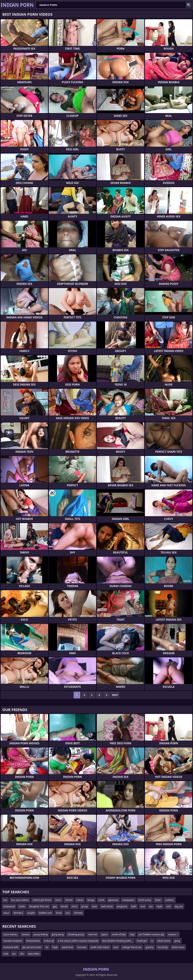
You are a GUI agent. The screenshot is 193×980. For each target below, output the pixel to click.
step (132, 934)
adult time (67, 947)
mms (74, 906)
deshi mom (178, 947)
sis (47, 947)
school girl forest (42, 900)
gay (55, 906)
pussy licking (41, 934)
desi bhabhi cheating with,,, (117, 941)
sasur (6, 913)
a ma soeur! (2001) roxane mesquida (78, 941)
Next (115, 695)
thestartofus (33, 941)
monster (82, 947)
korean (26, 934)
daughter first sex (39, 906)
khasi (59, 913)
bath (134, 906)
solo (168, 906)
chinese (78, 913)
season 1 (173, 934)
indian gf (49, 941)
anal (143, 906)
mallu (22, 906)
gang (177, 941)
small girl (142, 941)
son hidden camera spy (151, 934)
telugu (91, 900)
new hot (93, 934)
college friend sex (132, 947)
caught (31, 913)
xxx (5, 900)
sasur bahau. (11, 934)
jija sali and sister (32, 947)
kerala (64, 906)
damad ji (18, 913)
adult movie (164, 941)
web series (107, 906)
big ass (179, 906)
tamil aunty (145, 900)
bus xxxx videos (20, 900)
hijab (159, 906)
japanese (113, 900)
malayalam (128, 900)
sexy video (34, 954)
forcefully (163, 947)
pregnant (122, 906)
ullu (22, 954)
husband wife (11, 947)
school (69, 900)
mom (58, 900)
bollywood (9, 906)
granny (149, 947)
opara (104, 934)
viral (6, 954)
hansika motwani (13, 941)
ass (151, 906)
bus (68, 913)
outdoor (170, 900)
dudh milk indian (100, 947)
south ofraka (119, 934)
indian (80, 900)
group (85, 906)
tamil (101, 900)
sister (158, 900)
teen (94, 906)
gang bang (58, 934)
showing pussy (76, 934)
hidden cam (45, 913)
